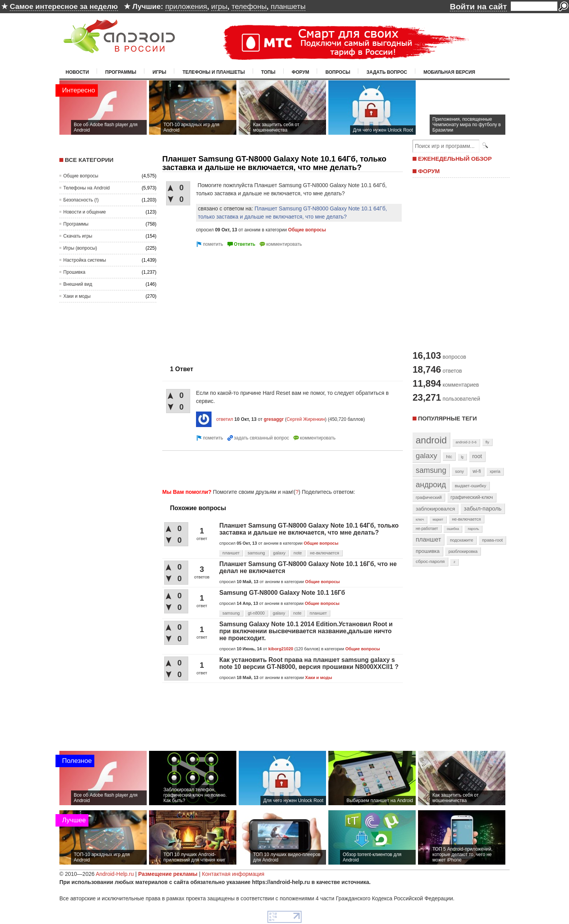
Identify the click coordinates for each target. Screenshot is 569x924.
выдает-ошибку (471, 486)
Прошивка (74, 272)
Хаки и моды (77, 296)
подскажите (461, 540)
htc (449, 456)
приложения (186, 6)
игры (219, 6)
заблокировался (435, 509)
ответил (225, 419)
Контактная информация (233, 874)
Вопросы (338, 72)
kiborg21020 (281, 649)
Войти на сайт (478, 6)
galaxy (279, 553)
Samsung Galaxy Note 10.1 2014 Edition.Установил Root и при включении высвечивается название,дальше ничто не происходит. (306, 631)
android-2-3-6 (466, 442)
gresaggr (273, 419)
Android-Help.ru (115, 874)
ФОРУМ (429, 171)
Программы (121, 72)
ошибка (453, 529)
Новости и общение (85, 212)
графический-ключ (472, 497)
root (477, 456)
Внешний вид (78, 284)
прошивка (428, 551)
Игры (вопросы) (80, 248)
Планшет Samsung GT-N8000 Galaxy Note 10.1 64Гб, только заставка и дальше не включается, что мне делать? (309, 529)
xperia (495, 472)
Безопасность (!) (81, 200)
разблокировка (463, 551)
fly (487, 442)
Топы (268, 72)
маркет (438, 519)
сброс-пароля (430, 561)
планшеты (288, 6)
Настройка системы (85, 260)
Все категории (89, 160)
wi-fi (477, 471)
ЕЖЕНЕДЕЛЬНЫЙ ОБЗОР (455, 159)
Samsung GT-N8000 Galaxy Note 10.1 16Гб (282, 593)
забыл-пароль (483, 509)
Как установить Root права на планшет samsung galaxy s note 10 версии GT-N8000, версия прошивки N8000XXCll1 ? (309, 663)
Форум (301, 72)
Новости (77, 72)
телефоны (249, 6)
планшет (231, 553)
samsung (256, 553)
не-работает (427, 529)
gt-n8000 (256, 613)
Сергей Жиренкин (306, 419)
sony (459, 471)
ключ (420, 519)
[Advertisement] (227, 303)
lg (462, 457)
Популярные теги (447, 418)
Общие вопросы (81, 176)
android (431, 440)
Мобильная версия (449, 72)
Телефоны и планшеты (214, 72)
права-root (493, 540)
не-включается (325, 553)
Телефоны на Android (87, 188)
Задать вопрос (387, 72)
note (298, 553)
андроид (431, 485)
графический (429, 497)
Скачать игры (78, 236)
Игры (159, 72)
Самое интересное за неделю (64, 6)
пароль (473, 529)
